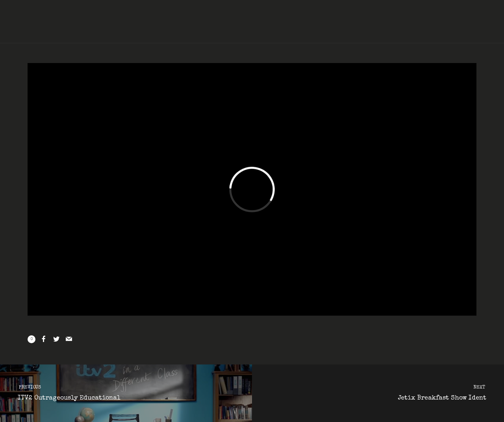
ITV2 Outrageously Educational (119, 392)
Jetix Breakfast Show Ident (385, 392)
